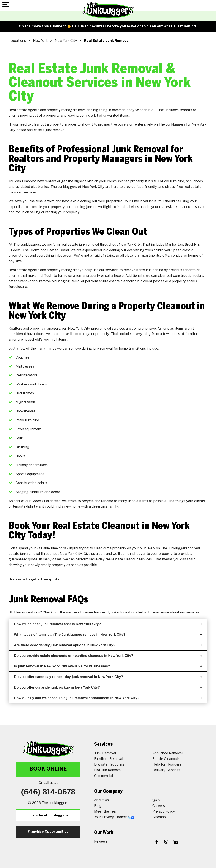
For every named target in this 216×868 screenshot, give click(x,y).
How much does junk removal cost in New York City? (108, 624)
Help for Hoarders (167, 765)
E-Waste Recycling (109, 765)
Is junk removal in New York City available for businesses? (108, 666)
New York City (66, 41)
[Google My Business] (176, 842)
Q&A (156, 800)
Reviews (101, 842)
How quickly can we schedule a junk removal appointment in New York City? (108, 698)
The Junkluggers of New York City (77, 187)
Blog (98, 806)
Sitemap (159, 817)
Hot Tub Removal (108, 770)
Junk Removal (105, 753)
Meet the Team (106, 812)
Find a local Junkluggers (48, 815)
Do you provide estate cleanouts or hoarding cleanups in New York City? (108, 656)
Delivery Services (166, 770)
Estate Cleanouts (166, 759)
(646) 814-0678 (48, 793)
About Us (101, 800)
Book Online (48, 769)
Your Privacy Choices (114, 817)
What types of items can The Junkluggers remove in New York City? (108, 634)
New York (40, 41)
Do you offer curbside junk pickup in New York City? (108, 687)
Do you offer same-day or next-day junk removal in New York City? (108, 677)
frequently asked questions (115, 612)
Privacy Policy (164, 812)
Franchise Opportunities (48, 832)
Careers (159, 806)
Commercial (103, 776)
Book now (17, 579)
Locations (18, 41)
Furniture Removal (109, 759)
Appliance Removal (167, 753)
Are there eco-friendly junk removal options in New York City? (108, 645)
